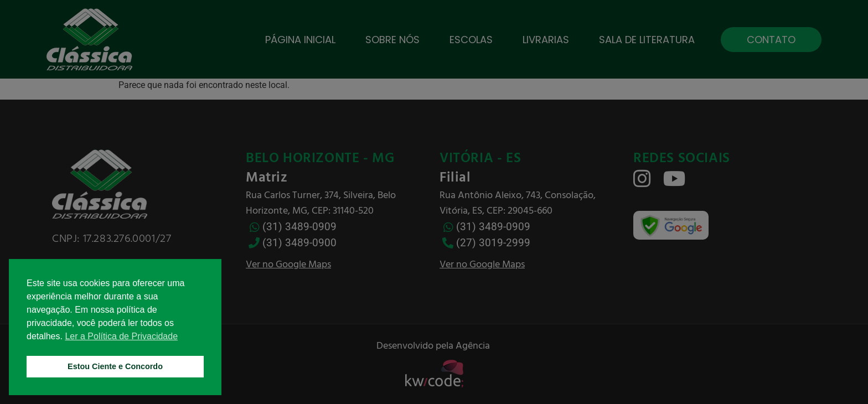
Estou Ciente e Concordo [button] (115, 366)
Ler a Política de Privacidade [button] (121, 336)
